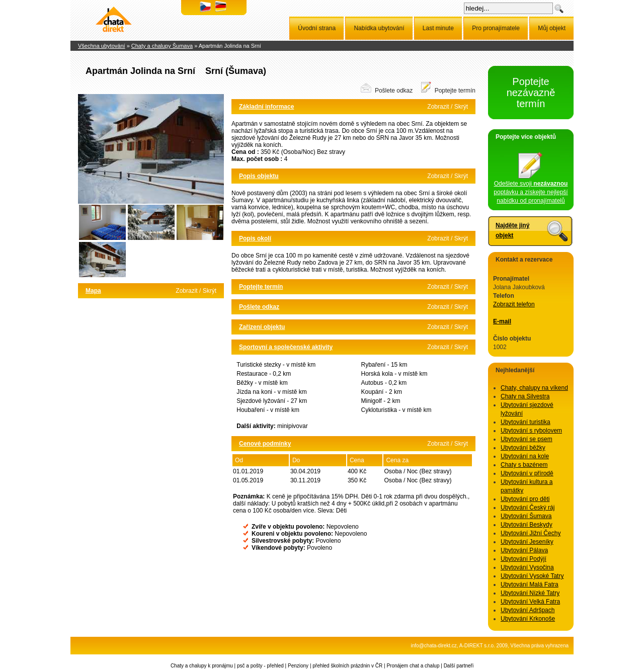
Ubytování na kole (525, 456)
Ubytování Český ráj (528, 508)
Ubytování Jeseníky (527, 542)
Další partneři (459, 666)
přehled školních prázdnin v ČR (347, 666)
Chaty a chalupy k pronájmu (202, 666)
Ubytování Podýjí (524, 559)
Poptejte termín (455, 91)
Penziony (298, 666)
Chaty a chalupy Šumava (162, 46)
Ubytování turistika (526, 422)
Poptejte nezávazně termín (531, 93)
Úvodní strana (317, 28)
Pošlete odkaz (394, 91)
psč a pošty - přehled (260, 666)
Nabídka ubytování (379, 28)
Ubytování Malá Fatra (530, 584)
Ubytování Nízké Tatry (530, 593)
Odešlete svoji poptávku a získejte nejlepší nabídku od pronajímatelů (531, 189)
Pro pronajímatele (496, 28)
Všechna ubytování (102, 46)
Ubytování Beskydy (527, 525)
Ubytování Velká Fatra (530, 602)
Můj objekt (552, 28)
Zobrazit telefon (514, 304)
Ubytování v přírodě (527, 473)
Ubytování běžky (523, 448)
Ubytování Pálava (524, 550)
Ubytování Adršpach (528, 610)
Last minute (438, 28)
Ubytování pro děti (525, 499)
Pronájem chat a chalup (413, 666)
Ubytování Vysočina (527, 567)
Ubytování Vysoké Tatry (532, 576)
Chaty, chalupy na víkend (534, 388)
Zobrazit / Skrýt (196, 291)
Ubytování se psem (527, 439)
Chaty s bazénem (524, 465)
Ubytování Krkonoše (528, 619)
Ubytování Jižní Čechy (531, 533)
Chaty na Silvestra (525, 396)
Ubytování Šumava (526, 516)
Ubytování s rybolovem (531, 431)
